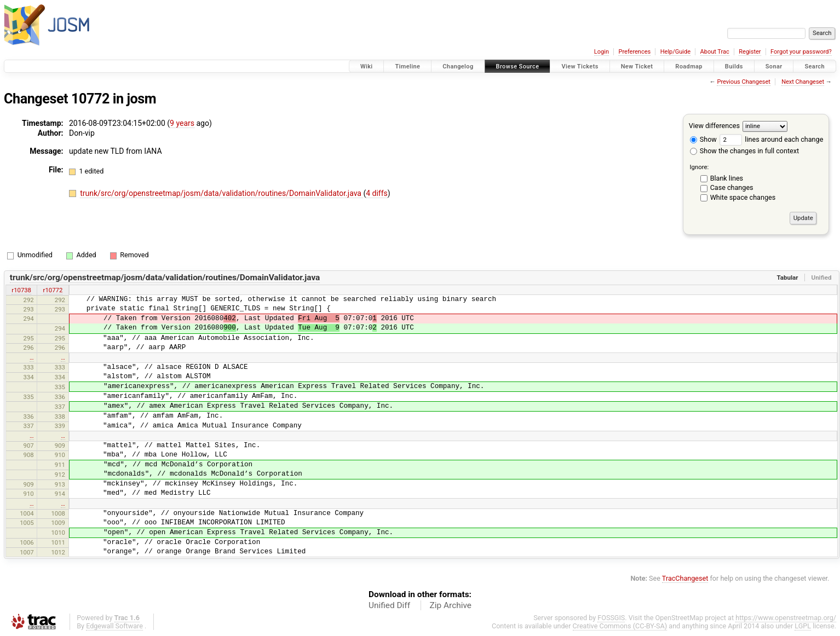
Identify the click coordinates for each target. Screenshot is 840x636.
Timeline (407, 67)
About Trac (715, 52)
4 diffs (377, 193)
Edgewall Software (114, 626)
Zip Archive (451, 605)
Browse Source (518, 67)
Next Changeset (803, 82)
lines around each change (771, 139)
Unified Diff (389, 605)
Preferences (634, 52)
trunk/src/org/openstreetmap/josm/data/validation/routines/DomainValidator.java (221, 193)
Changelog (458, 67)
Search (815, 67)
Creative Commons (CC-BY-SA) (620, 626)
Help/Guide (675, 52)
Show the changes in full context (744, 151)
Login (602, 52)
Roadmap (689, 67)
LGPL (803, 626)
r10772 (53, 290)
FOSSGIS (611, 618)
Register (750, 52)
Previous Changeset (743, 82)
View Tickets (580, 67)
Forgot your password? (801, 52)
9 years (182, 123)
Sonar (774, 67)
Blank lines (727, 178)
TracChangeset (685, 578)
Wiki (367, 67)
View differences (714, 126)
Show (703, 139)
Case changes (732, 187)
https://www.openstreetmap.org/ (786, 618)
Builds (734, 67)
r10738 (21, 290)
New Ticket (637, 67)
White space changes (743, 197)
